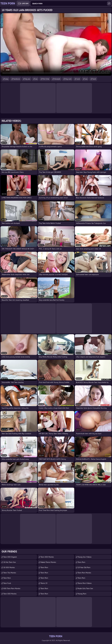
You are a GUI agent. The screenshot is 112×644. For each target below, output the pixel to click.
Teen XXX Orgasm (10, 557)
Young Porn (82, 594)
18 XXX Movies (9, 567)
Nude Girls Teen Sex (85, 588)
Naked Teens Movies (48, 562)
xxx (86, 79)
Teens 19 (44, 583)
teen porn (44, 578)
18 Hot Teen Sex (10, 562)
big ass (28, 79)
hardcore (17, 79)
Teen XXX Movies (10, 594)
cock (78, 79)
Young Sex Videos (85, 557)
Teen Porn (7, 578)
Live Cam (25, 3)
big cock (68, 79)
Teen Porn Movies (84, 573)
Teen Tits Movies (10, 573)
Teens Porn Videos (85, 583)
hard (94, 79)
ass (36, 79)
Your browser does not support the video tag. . (56, 44)
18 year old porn (84, 567)
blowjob (57, 79)
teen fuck (7, 583)
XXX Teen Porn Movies (12, 588)
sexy (7, 79)
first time (46, 79)
